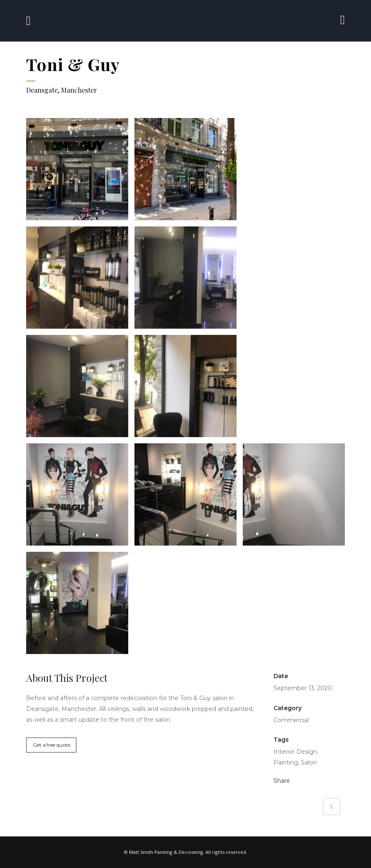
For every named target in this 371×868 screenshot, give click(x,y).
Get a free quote (51, 745)
